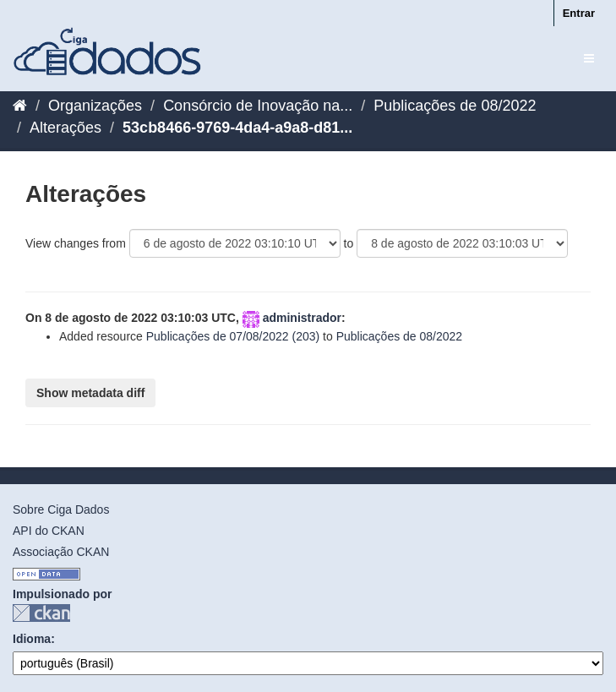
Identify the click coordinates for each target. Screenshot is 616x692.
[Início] (20, 106)
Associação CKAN (61, 552)
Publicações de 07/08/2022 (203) (233, 336)
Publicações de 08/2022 (455, 106)
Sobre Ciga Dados (61, 509)
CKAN (41, 613)
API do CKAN (49, 531)
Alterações (65, 128)
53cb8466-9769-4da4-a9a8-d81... (237, 128)
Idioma (32, 639)
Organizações (95, 106)
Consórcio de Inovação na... (258, 106)
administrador (302, 318)
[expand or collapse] (589, 58)
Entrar (579, 13)
